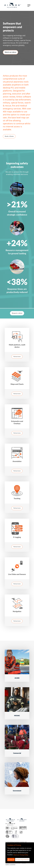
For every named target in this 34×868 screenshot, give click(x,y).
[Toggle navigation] (29, 5)
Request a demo (17, 313)
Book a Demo (9, 136)
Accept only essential (22, 860)
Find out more (17, 356)
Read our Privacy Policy (21, 855)
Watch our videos (10, 52)
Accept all (11, 860)
